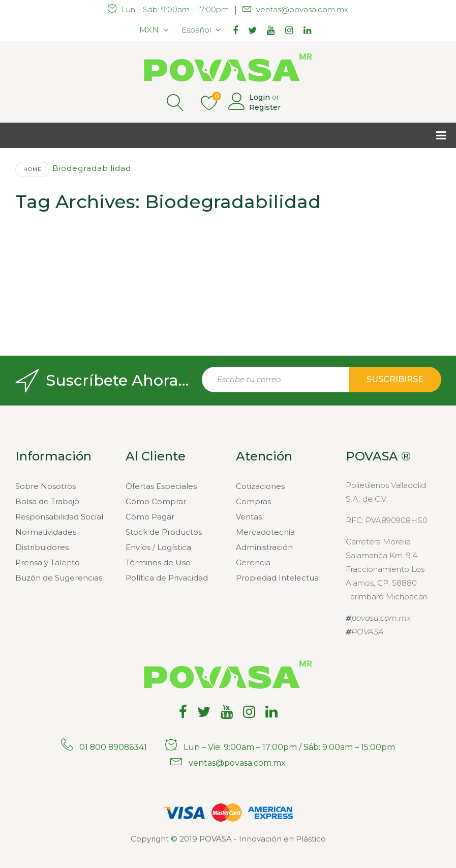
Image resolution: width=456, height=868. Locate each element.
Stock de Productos (164, 532)
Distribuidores (42, 547)
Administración (264, 547)
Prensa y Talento (48, 562)
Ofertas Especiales (161, 486)
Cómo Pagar (150, 517)
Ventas (249, 517)
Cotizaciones (260, 486)
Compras (253, 501)
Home (33, 169)
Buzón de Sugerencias (59, 578)
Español (196, 30)
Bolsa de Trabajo (47, 501)
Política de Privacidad (167, 578)
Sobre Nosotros (45, 486)
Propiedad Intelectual (278, 578)
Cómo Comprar (156, 501)
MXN (149, 30)
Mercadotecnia (265, 532)
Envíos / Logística (158, 547)
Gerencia (253, 562)
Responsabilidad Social (59, 517)
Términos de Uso (158, 562)
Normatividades (46, 532)
